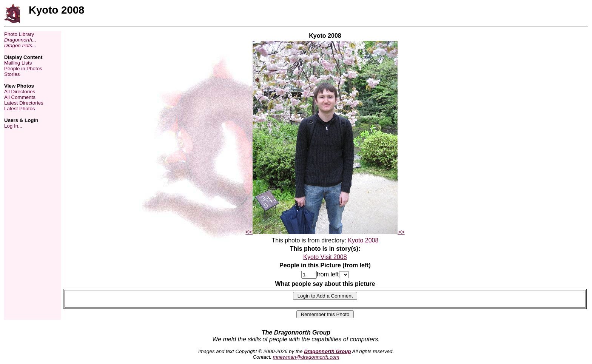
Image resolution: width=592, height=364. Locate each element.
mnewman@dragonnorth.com (306, 357)
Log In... (13, 126)
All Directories (20, 92)
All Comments (20, 97)
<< (249, 232)
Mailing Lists (18, 63)
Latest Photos (20, 109)
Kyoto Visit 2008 (325, 257)
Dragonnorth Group (327, 351)
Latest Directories (24, 103)
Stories (12, 74)
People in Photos (23, 69)
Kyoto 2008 (363, 240)
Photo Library (19, 34)
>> (401, 232)
